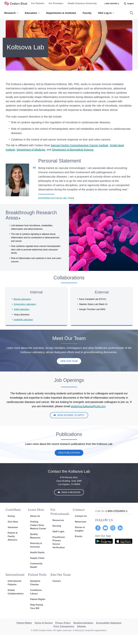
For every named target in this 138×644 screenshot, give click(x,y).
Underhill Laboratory (23, 320)
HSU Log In (106, 13)
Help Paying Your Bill (37, 607)
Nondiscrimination (83, 623)
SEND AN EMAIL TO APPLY (71, 415)
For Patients (38, 3)
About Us (35, 516)
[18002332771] (111, 511)
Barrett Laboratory (22, 299)
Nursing (57, 526)
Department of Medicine (31, 150)
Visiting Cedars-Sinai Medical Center (38, 525)
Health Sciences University (82, 3)
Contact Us (81, 516)
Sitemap (81, 626)
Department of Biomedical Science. (73, 150)
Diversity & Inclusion (36, 545)
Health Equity (37, 552)
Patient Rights (38, 599)
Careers (57, 581)
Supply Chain (37, 558)
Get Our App (103, 536)
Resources (58, 520)
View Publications (69, 453)
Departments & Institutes (61, 13)
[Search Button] (132, 13)
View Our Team (69, 361)
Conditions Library (36, 592)
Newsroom (81, 522)
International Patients (14, 583)
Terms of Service (44, 623)
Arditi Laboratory (22, 309)
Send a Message (71, 492)
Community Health (36, 565)
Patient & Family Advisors (13, 536)
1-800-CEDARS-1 (112, 4)
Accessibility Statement (109, 623)
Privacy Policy (63, 623)
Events (79, 536)
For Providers (56, 3)
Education (32, 13)
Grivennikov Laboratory (25, 304)
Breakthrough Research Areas (31, 215)
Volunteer (13, 527)
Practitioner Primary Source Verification (59, 542)
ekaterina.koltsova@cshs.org (88, 406)
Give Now (13, 522)
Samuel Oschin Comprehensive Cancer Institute (79, 145)
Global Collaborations (16, 592)
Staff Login (58, 532)
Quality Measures (35, 536)
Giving (11, 516)
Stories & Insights (80, 529)
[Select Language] (129, 3)
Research (11, 13)
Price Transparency (64, 626)
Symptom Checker (35, 583)
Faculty (87, 13)
